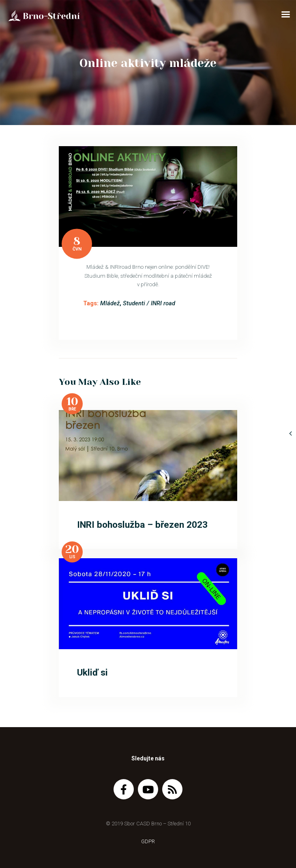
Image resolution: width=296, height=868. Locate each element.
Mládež (110, 303)
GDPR (148, 841)
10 (72, 402)
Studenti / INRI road (149, 303)
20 (72, 549)
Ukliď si (92, 673)
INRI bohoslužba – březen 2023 (142, 525)
